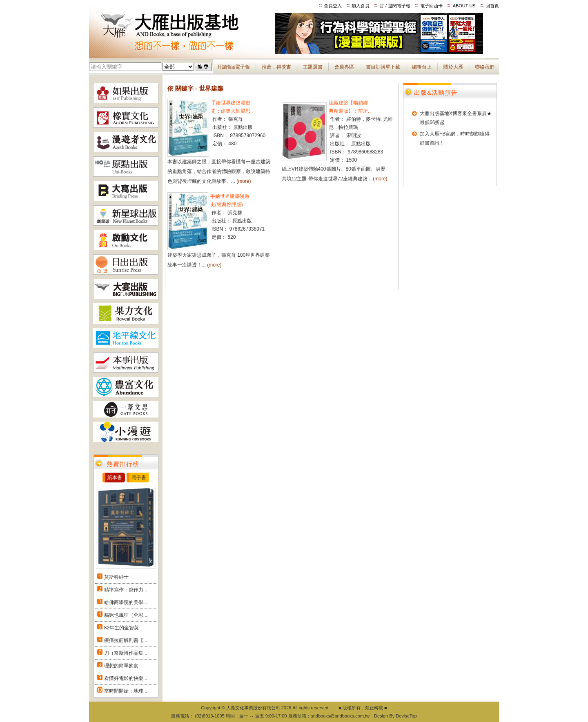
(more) (244, 181)
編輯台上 (422, 67)
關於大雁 (453, 67)
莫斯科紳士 (116, 577)
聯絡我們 (485, 67)
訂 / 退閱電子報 (395, 6)
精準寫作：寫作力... (126, 590)
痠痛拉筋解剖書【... (126, 640)
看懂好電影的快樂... (126, 678)
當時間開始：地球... (126, 691)
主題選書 (313, 67)
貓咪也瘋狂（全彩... (126, 615)
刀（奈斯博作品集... (126, 653)
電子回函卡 (431, 6)
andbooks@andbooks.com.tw (340, 716)
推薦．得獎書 (276, 67)
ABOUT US (464, 6)
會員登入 (333, 6)
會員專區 (344, 67)
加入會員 (361, 6)
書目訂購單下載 (383, 67)
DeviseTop (406, 716)
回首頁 (492, 6)
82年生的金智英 (121, 628)
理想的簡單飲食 (121, 666)
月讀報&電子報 (234, 67)
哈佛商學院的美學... (126, 602)
